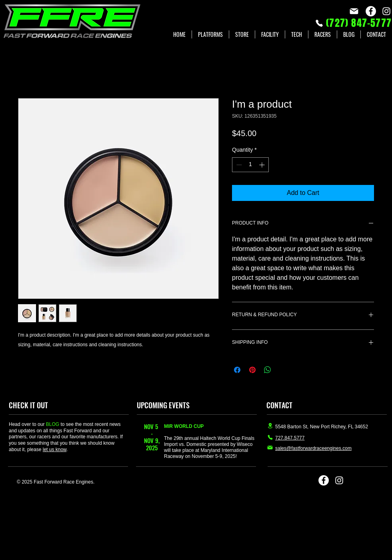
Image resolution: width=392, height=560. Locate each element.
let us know (55, 450)
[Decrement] (238, 165)
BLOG (53, 424)
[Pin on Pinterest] (252, 370)
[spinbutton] (250, 165)
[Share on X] (283, 370)
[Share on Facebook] (237, 370)
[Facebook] (371, 11)
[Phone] (319, 23)
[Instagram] (386, 11)
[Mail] (354, 11)
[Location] (270, 426)
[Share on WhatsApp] (268, 370)
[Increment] (263, 165)
